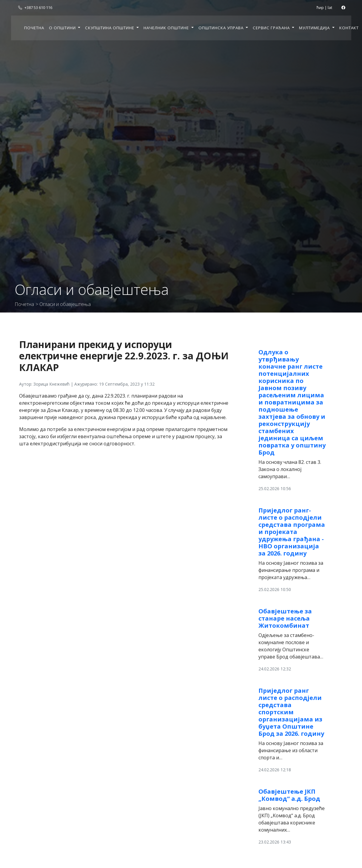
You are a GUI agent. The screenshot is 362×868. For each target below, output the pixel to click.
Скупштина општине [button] (110, 28)
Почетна (34, 28)
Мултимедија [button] (315, 28)
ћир (320, 7)
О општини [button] (63, 28)
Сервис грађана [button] (272, 28)
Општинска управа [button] (222, 28)
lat (330, 7)
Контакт (349, 28)
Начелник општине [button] (167, 28)
